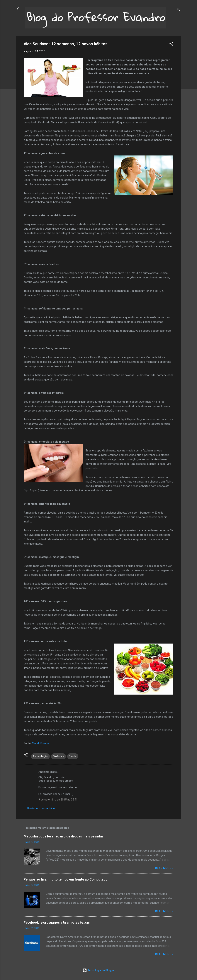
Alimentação (40, 756)
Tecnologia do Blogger (99, 970)
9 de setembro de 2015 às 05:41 (58, 800)
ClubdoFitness (40, 743)
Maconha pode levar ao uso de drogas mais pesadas (64, 836)
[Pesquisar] (179, 10)
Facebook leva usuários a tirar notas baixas (57, 922)
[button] (171, 44)
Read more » (164, 868)
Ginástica (58, 756)
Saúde (73, 756)
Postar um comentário (41, 808)
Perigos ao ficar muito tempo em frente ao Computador (66, 879)
